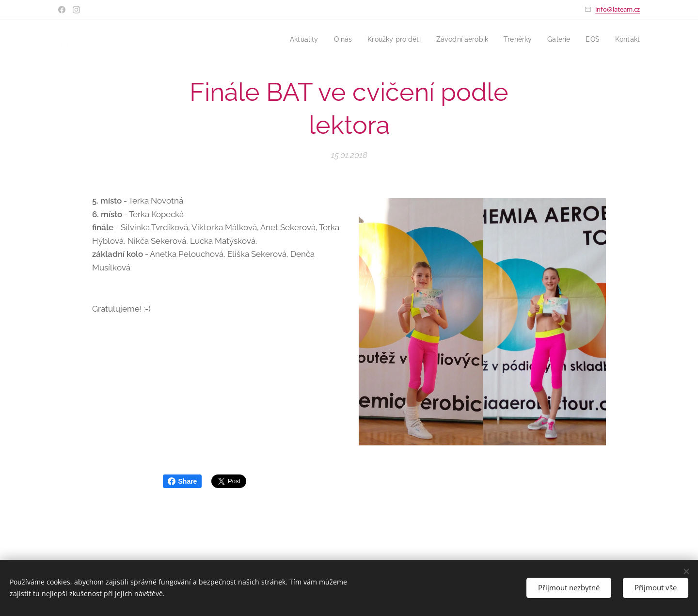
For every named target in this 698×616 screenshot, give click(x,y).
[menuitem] (289, 39)
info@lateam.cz (618, 9)
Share (182, 481)
